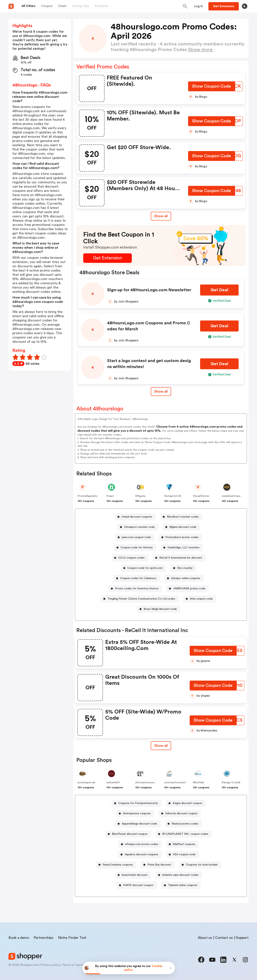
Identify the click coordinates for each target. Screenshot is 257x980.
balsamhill (113, 783)
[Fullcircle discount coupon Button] (180, 814)
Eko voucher (185, 568)
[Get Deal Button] (219, 290)
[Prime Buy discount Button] (158, 865)
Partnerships (44, 938)
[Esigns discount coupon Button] (186, 803)
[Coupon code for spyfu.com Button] (143, 568)
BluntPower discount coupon (130, 834)
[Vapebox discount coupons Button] (140, 855)
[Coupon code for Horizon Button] (135, 548)
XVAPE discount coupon (138, 885)
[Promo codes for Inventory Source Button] (135, 589)
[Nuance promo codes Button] (183, 824)
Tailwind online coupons (183, 885)
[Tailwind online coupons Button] (181, 885)
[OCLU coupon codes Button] (130, 558)
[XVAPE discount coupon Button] (137, 885)
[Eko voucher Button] (183, 568)
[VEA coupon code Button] (183, 855)
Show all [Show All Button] (161, 216)
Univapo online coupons (186, 578)
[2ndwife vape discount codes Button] (179, 875)
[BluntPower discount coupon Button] (128, 834)
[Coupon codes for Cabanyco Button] (137, 578)
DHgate (140, 496)
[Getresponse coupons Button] (135, 814)
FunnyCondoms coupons (118, 865)
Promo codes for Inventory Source (137, 589)
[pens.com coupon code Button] (135, 537)
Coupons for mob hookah (202, 865)
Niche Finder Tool (72, 938)
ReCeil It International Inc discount (181, 558)
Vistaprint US (173, 496)
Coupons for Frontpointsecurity (138, 803)
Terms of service (74, 965)
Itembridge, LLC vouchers (183, 548)
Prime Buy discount (159, 865)
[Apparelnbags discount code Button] (138, 824)
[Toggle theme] (245, 6)
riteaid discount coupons (137, 517)
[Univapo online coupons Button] (184, 578)
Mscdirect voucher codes (183, 517)
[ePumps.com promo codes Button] (140, 844)
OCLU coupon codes (131, 558)
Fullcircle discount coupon (181, 813)
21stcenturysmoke (147, 783)
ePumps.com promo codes (142, 844)
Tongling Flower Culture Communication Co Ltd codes (141, 599)
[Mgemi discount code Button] (181, 527)
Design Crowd (231, 783)
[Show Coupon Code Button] (212, 87)
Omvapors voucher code (139, 527)
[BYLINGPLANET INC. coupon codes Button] (184, 834)
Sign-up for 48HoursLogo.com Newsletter (149, 290)
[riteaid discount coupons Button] (135, 517)
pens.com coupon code (136, 537)
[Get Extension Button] (108, 258)
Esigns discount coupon (187, 803)
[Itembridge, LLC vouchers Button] (182, 548)
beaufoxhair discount (135, 875)
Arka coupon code (201, 599)
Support (242, 938)
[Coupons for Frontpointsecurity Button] (137, 803)
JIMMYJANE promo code (189, 589)
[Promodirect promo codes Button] (180, 537)
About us (205, 938)
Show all (161, 746)
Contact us (224, 938)
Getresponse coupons (137, 813)
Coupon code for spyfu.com (145, 568)
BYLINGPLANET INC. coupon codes (185, 834)
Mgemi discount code (183, 527)
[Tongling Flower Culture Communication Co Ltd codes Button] (140, 599)
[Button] (199, 6)
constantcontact (175, 783)
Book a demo (19, 938)
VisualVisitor (201, 496)
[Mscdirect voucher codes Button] (181, 517)
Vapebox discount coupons (141, 854)
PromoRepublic (88, 496)
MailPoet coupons (184, 844)
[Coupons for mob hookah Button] (200, 865)
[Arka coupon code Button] (200, 599)
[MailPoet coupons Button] (182, 844)
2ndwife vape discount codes (180, 875)
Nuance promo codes (185, 824)
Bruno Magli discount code (160, 609)
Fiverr (110, 496)
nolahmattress (231, 496)
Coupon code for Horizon (137, 548)
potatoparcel (86, 783)
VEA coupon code (184, 854)
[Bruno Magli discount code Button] (159, 609)
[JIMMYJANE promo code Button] (188, 589)
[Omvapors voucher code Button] (138, 527)
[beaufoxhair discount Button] (133, 875)
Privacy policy (51, 965)
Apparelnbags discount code (139, 824)
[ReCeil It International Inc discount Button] (179, 558)
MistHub (198, 783)
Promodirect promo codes (182, 537)
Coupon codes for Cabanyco (138, 578)
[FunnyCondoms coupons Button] (116, 865)
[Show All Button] (161, 746)
